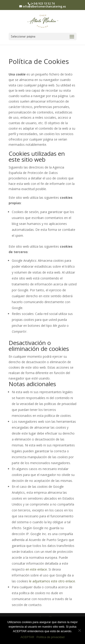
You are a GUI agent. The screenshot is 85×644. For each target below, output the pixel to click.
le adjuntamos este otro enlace (52, 581)
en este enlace (36, 569)
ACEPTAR (27, 637)
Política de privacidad (51, 637)
